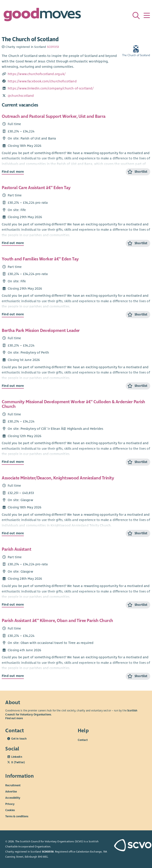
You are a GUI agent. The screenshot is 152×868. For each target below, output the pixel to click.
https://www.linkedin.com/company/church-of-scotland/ (51, 88)
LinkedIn (17, 757)
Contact (83, 740)
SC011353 (53, 47)
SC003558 (48, 852)
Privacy (10, 804)
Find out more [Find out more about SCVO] (14, 718)
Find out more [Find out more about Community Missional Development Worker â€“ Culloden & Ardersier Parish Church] (13, 462)
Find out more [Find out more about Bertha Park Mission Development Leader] (13, 386)
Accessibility (13, 798)
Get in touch (19, 739)
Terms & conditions (17, 816)
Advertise (11, 792)
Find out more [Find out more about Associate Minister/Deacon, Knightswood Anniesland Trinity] (13, 533)
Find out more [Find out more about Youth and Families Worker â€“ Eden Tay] (13, 314)
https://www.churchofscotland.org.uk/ (37, 74)
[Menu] (147, 15)
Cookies (10, 810)
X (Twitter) (18, 762)
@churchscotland (21, 96)
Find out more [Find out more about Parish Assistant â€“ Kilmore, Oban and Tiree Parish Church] (13, 676)
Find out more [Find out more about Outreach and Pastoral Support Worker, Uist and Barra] (13, 172)
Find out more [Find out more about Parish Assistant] (13, 604)
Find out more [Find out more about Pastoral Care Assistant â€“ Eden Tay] (13, 243)
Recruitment (13, 785)
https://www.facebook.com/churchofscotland (42, 81)
